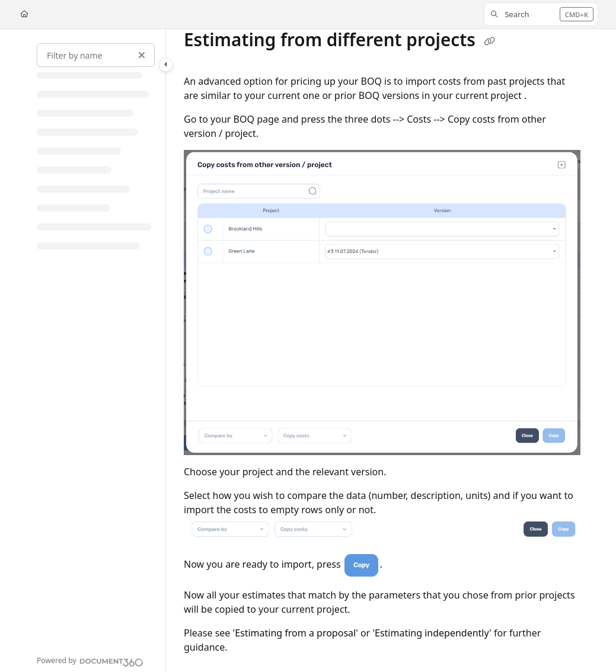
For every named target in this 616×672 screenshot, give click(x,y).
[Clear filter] (142, 55)
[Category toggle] (166, 65)
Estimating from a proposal (295, 633)
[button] (541, 14)
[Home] (24, 15)
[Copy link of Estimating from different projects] (490, 41)
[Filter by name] (96, 55)
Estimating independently (432, 633)
